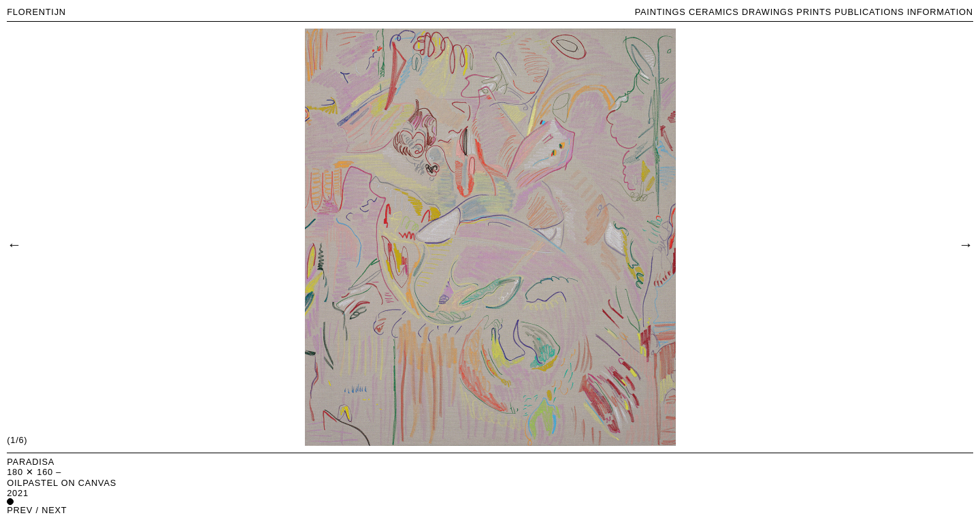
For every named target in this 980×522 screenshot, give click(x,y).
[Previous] (14, 244)
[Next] (965, 244)
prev (20, 510)
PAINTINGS (660, 12)
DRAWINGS (768, 12)
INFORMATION (940, 12)
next (54, 510)
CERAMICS (714, 12)
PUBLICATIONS (869, 12)
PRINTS (814, 12)
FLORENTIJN (36, 12)
